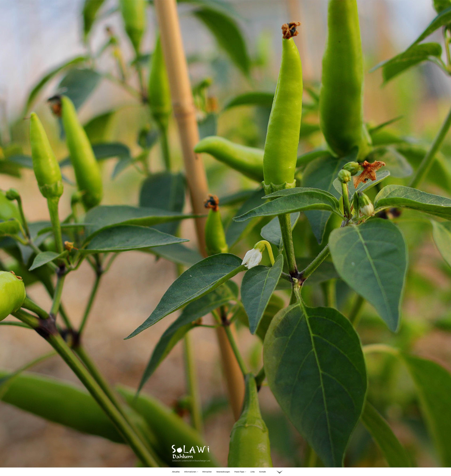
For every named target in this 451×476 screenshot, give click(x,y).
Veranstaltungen (223, 448)
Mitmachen (207, 448)
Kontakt (262, 448)
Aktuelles (176, 448)
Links (252, 448)
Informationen (191, 448)
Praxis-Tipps (240, 448)
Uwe (195, 463)
